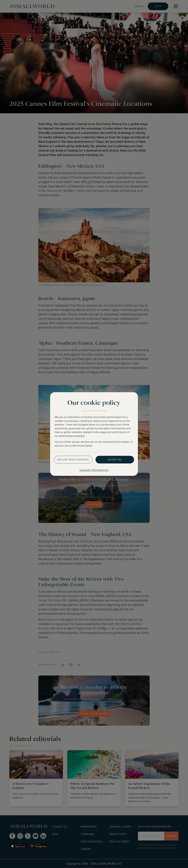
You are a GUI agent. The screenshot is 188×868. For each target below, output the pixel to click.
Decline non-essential (73, 460)
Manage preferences (94, 470)
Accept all (115, 460)
